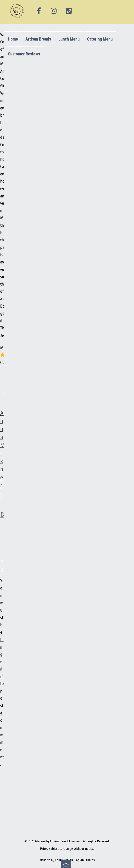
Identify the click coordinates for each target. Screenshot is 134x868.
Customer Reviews (24, 54)
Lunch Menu (69, 39)
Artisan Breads (38, 39)
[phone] (69, 11)
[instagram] (54, 11)
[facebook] (39, 11)
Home (13, 39)
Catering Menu (100, 39)
